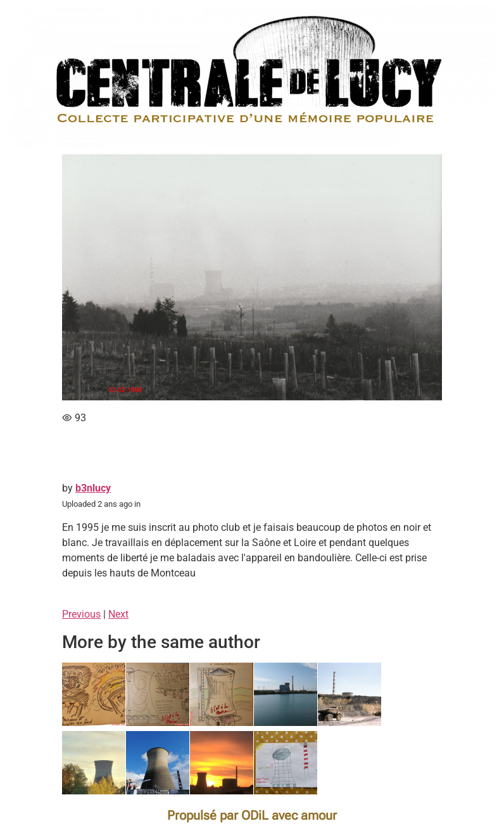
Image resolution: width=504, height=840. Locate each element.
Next (118, 614)
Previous (81, 614)
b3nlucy (93, 488)
